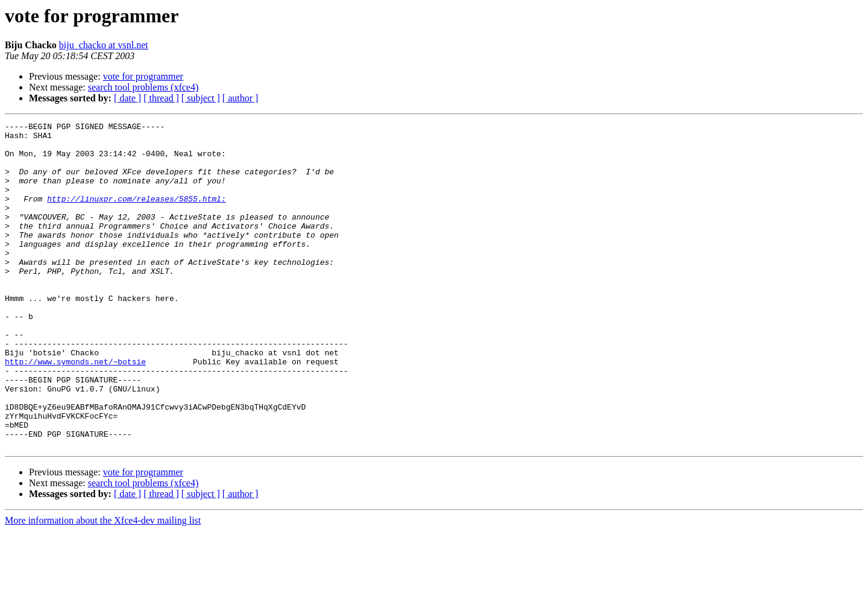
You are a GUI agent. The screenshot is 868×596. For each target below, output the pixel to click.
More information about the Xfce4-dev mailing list (103, 585)
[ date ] (127, 98)
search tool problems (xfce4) (143, 87)
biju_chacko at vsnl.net (104, 45)
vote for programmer (143, 76)
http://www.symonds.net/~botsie (75, 410)
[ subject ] (201, 98)
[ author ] (241, 98)
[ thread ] (161, 98)
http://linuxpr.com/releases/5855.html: (136, 215)
